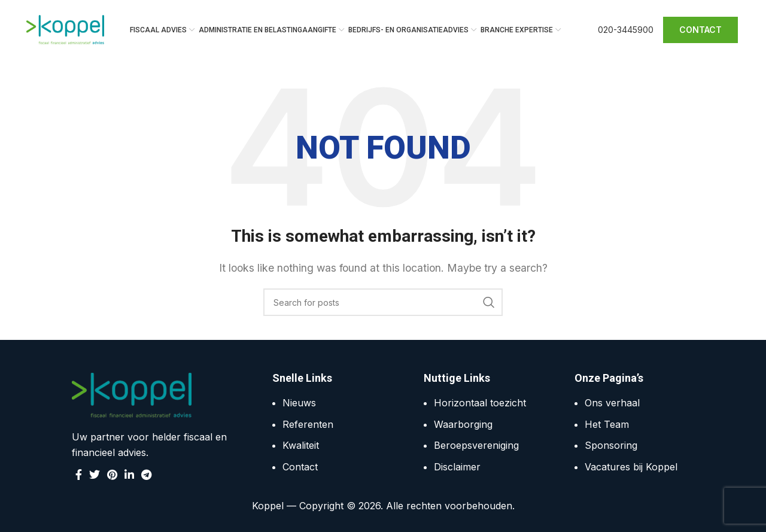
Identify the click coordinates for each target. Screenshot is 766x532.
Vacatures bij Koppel (631, 467)
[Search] (383, 302)
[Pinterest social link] (112, 475)
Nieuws (299, 403)
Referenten (308, 424)
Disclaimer (457, 467)
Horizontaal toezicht (480, 403)
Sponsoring (611, 446)
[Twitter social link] (95, 475)
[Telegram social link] (146, 475)
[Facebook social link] (79, 475)
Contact (300, 467)
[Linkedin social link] (129, 475)
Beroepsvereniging (476, 446)
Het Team (607, 424)
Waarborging (463, 424)
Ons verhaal (612, 403)
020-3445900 (626, 30)
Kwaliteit (301, 446)
